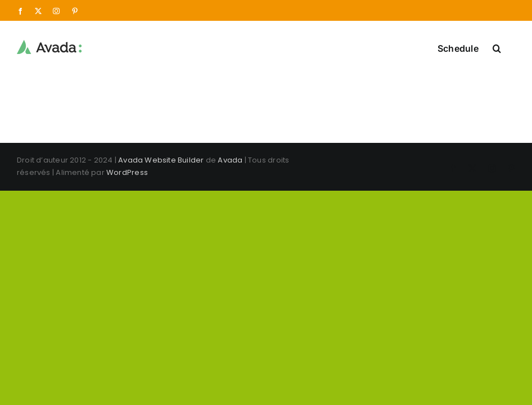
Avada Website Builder (161, 160)
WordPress (127, 172)
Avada (230, 160)
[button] (497, 47)
